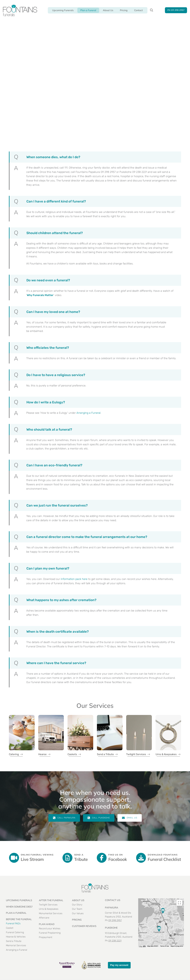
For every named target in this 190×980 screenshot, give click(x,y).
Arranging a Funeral (88, 413)
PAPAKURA (112, 908)
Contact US (113, 900)
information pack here (74, 579)
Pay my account (119, 965)
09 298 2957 (115, 920)
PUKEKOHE (111, 928)
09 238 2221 (115, 941)
